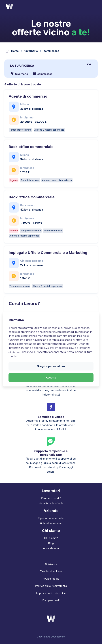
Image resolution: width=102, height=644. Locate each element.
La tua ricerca (22, 66)
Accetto (51, 378)
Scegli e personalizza (51, 366)
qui (47, 348)
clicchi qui (14, 352)
